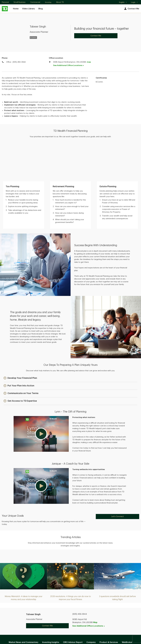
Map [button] (95, 584)
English (123, 3)
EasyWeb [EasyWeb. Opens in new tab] (56, 609)
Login (134, 2)
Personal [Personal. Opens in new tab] (5, 2)
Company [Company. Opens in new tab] (91, 604)
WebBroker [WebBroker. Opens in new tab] (127, 604)
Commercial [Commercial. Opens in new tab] (35, 2)
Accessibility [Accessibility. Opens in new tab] (87, 617)
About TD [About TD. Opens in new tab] (60, 2)
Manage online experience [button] (77, 609)
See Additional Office (70, 65)
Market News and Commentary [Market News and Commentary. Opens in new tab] (24, 604)
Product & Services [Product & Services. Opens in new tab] (109, 604)
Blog (41, 9)
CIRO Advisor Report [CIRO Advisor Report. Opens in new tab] (73, 604)
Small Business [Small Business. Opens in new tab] (20, 2)
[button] (20, 340)
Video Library (28, 9)
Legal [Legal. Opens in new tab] (74, 617)
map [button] (89, 62)
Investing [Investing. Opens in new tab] (48, 2)
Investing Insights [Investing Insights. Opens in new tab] (51, 604)
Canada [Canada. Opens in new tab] (71, 633)
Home (16, 9)
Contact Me (131, 9)
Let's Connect (117, 478)
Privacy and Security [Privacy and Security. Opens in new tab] (58, 617)
